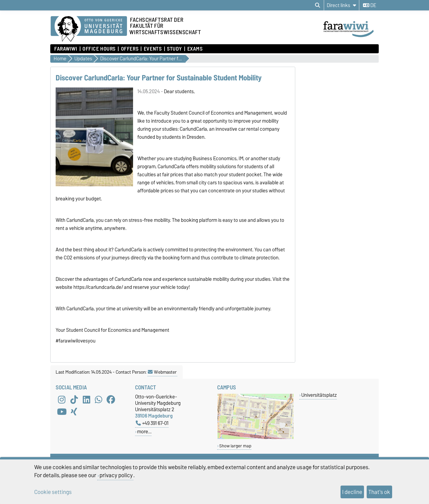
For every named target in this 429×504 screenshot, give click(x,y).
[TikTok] (74, 399)
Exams (195, 49)
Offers (130, 49)
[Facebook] (111, 399)
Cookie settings (53, 492)
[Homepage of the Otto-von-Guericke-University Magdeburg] (89, 29)
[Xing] (74, 412)
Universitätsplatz (319, 395)
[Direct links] (342, 5)
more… (144, 431)
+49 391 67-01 (152, 423)
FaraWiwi (66, 49)
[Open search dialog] (318, 5)
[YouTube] (62, 412)
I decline (352, 492)
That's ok (379, 492)
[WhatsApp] (99, 399)
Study (174, 49)
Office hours (99, 49)
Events (153, 49)
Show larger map (235, 446)
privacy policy (116, 475)
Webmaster (162, 372)
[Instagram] (62, 399)
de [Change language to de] (370, 5)
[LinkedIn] (86, 399)
